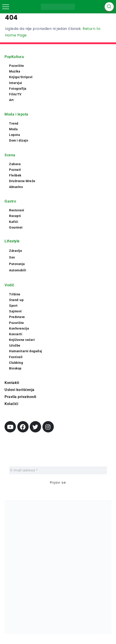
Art (11, 100)
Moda (13, 129)
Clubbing (16, 363)
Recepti (15, 216)
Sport (13, 306)
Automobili (18, 270)
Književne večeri (22, 340)
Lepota (15, 135)
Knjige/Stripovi (21, 77)
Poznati (15, 170)
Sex (12, 257)
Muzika (15, 71)
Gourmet (16, 227)
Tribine (15, 294)
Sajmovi (15, 311)
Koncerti (16, 334)
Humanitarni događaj (26, 351)
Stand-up (16, 300)
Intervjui (16, 83)
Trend (14, 123)
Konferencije (19, 328)
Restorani (17, 210)
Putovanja (17, 264)
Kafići (14, 222)
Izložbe (15, 345)
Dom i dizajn (19, 140)
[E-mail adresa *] (58, 470)
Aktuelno (16, 187)
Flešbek (15, 175)
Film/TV (15, 94)
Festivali (16, 357)
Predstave (17, 317)
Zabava (15, 164)
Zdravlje (16, 251)
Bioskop (15, 368)
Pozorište (17, 66)
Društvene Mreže (22, 181)
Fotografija (18, 89)
